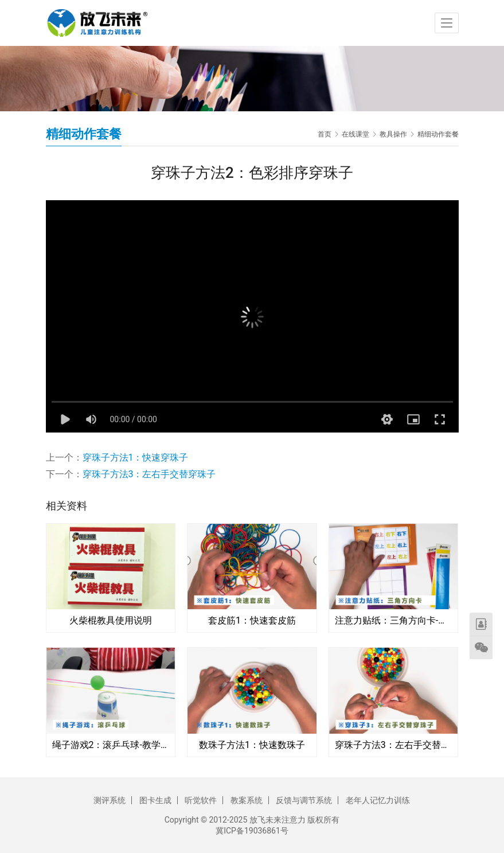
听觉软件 (201, 800)
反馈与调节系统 (304, 800)
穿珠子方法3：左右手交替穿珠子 (149, 474)
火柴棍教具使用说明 (111, 620)
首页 (325, 134)
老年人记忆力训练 (378, 800)
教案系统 (247, 800)
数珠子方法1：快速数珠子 (252, 745)
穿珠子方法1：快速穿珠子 (136, 457)
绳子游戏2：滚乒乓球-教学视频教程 (111, 745)
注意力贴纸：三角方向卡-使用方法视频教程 (394, 620)
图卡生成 (155, 800)
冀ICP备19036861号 (252, 831)
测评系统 (110, 800)
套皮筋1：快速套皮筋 (252, 620)
